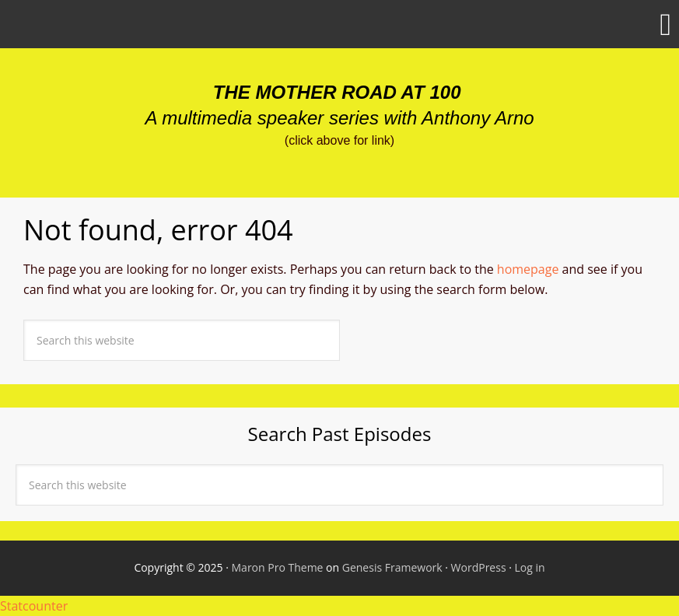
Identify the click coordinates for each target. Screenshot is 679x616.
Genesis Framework (392, 567)
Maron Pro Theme (278, 567)
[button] (339, 24)
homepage (528, 269)
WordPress (479, 567)
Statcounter (34, 606)
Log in (530, 567)
